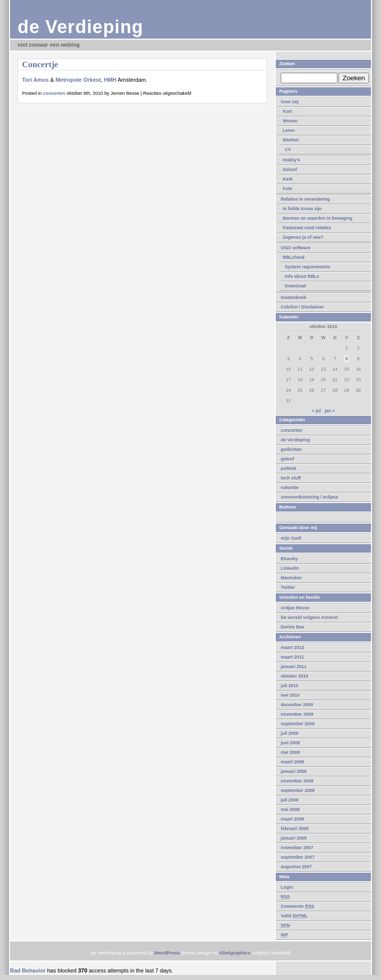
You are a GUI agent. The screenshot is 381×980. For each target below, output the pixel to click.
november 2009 (297, 714)
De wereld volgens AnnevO (310, 617)
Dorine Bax (293, 627)
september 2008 (298, 790)
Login (287, 887)
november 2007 (297, 848)
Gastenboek (294, 297)
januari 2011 (294, 667)
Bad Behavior (28, 970)
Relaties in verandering (305, 199)
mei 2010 (290, 695)
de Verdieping (80, 27)
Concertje (40, 64)
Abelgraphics (235, 953)
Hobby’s (292, 160)
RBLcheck (294, 257)
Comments (298, 906)
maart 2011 (293, 657)
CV (288, 149)
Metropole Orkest (78, 80)
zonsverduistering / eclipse (309, 497)
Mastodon (291, 578)
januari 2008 (294, 838)
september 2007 (298, 857)
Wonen (290, 121)
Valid (294, 916)
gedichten (291, 449)
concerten (292, 430)
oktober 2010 (295, 676)
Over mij (290, 102)
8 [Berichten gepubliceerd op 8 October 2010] (347, 359)
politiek (289, 468)
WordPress (167, 953)
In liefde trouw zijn (302, 209)
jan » (329, 411)
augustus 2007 (296, 867)
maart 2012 (293, 647)
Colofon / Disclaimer (302, 307)
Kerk (288, 179)
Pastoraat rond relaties (307, 228)
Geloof (290, 170)
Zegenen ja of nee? (303, 237)
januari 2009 (294, 771)
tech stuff (291, 478)
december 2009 (297, 705)
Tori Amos (35, 80)
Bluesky (289, 559)
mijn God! (291, 538)
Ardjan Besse (295, 608)
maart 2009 (293, 762)
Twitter (288, 587)
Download (296, 286)
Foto (288, 189)
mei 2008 (290, 809)
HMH (110, 80)
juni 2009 (290, 743)
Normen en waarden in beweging (318, 218)
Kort (287, 111)
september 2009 (298, 724)
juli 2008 (290, 800)
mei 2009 (290, 752)
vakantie (290, 487)
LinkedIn (290, 568)
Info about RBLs (302, 276)
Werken (291, 140)
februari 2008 (295, 829)
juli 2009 (290, 733)
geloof (288, 459)
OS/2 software (296, 248)
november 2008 (297, 781)
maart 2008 (293, 819)
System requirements (308, 267)
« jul (316, 411)
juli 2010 (290, 686)
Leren (289, 130)
